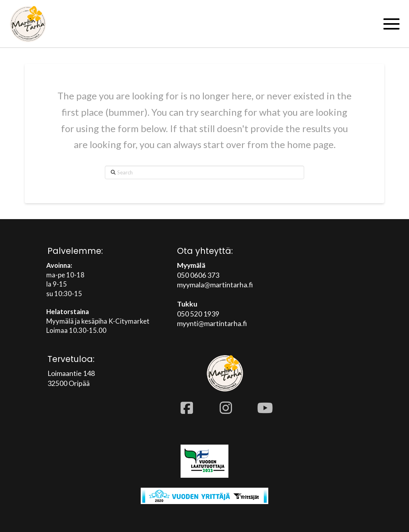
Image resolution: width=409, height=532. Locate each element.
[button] (391, 24)
